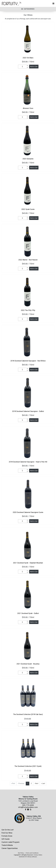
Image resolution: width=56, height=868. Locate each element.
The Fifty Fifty (28, 310)
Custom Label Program (11, 842)
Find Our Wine (7, 833)
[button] (27, 66)
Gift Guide (6, 839)
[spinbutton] (22, 67)
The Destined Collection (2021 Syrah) (28, 766)
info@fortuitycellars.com (28, 807)
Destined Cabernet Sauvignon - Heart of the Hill (28, 462)
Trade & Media (7, 845)
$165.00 (28, 719)
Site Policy (21, 853)
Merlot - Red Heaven (28, 260)
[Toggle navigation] (53, 3)
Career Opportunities (10, 848)
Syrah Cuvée (28, 209)
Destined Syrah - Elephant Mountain (28, 563)
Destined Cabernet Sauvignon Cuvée (28, 512)
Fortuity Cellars (38, 855)
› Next (36, 783)
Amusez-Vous (28, 108)
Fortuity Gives (7, 836)
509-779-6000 (28, 805)
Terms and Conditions (32, 853)
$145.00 (28, 771)
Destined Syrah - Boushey (28, 664)
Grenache (28, 159)
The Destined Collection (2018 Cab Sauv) (28, 714)
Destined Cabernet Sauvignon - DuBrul (28, 411)
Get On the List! (8, 830)
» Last (43, 783)
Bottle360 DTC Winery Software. (28, 857)
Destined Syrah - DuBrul (28, 613)
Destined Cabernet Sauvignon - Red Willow (28, 361)
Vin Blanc (28, 58)
